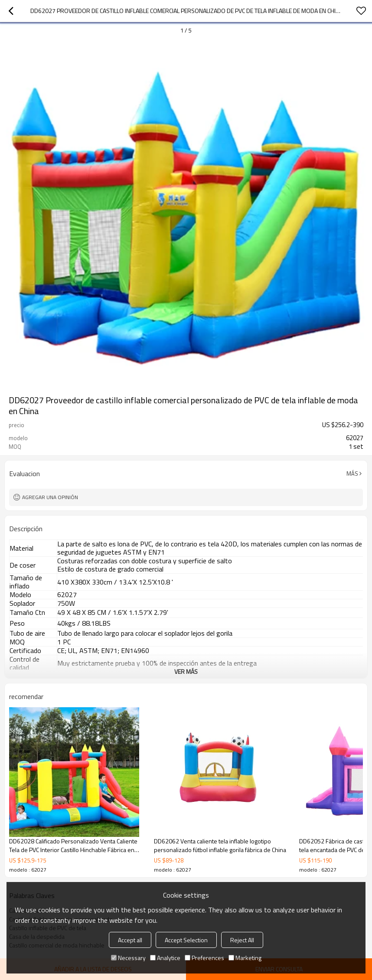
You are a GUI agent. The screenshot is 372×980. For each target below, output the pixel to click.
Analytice (165, 958)
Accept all (130, 940)
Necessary (128, 958)
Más (352, 474)
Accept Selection (186, 940)
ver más (186, 671)
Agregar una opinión (50, 497)
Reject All (242, 940)
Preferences (204, 958)
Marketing (245, 958)
